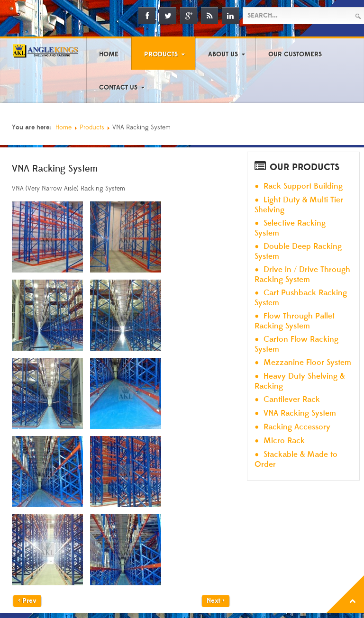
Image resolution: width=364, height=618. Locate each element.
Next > (216, 601)
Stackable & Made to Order (296, 459)
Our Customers (295, 55)
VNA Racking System (300, 414)
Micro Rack (284, 441)
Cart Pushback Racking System (301, 298)
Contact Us (118, 88)
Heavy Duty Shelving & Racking (300, 381)
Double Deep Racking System (298, 251)
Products (161, 55)
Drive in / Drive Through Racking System (302, 275)
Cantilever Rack (292, 400)
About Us (223, 55)
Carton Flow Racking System (296, 344)
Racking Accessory (297, 427)
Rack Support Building (303, 186)
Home (109, 55)
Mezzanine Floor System (307, 363)
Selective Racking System (290, 228)
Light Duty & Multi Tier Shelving (299, 205)
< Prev (27, 601)
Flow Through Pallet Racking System (295, 321)
